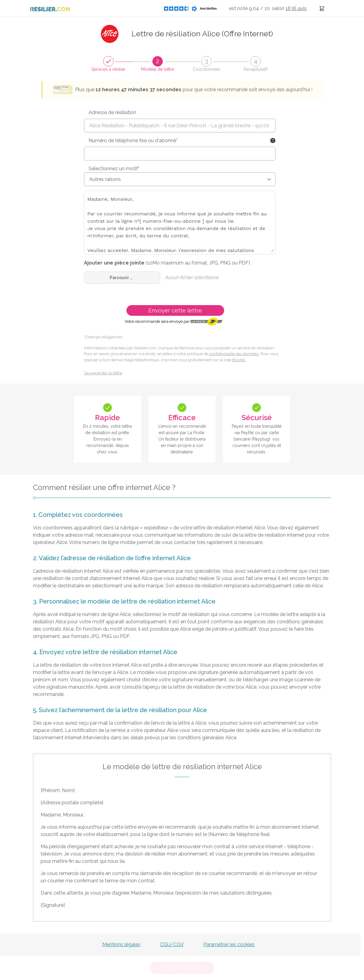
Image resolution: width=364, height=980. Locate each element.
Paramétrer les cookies (229, 944)
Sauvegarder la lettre (103, 373)
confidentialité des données (234, 354)
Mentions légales (121, 944)
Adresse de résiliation (112, 112)
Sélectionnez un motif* (114, 169)
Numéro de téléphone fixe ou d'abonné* (133, 141)
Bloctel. (239, 360)
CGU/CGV (172, 944)
